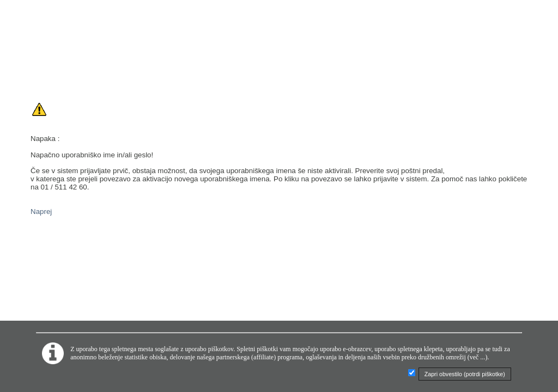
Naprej (41, 212)
